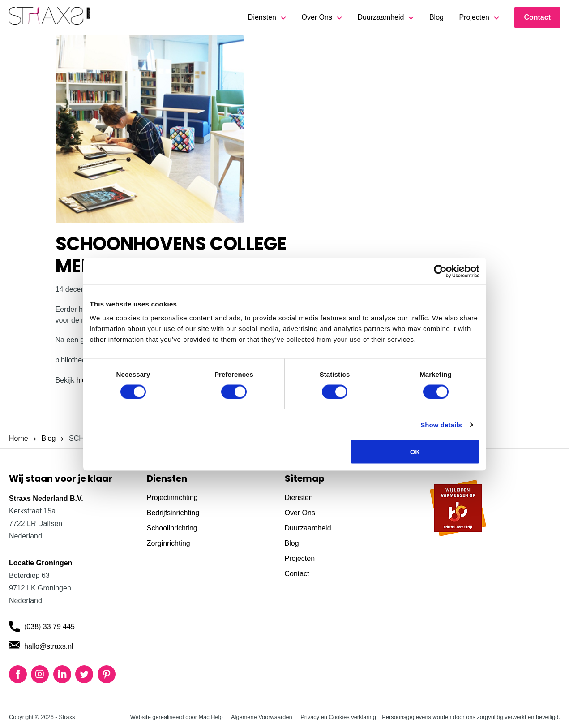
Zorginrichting (169, 543)
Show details (441, 424)
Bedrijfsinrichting (173, 513)
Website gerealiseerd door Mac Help (177, 717)
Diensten (262, 17)
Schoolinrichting (172, 528)
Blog (436, 17)
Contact (537, 17)
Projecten (474, 17)
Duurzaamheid (381, 17)
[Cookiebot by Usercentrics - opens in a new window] (440, 271)
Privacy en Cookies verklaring (338, 717)
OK (415, 452)
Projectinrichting (172, 498)
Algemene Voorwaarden (262, 717)
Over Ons (317, 17)
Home (19, 438)
